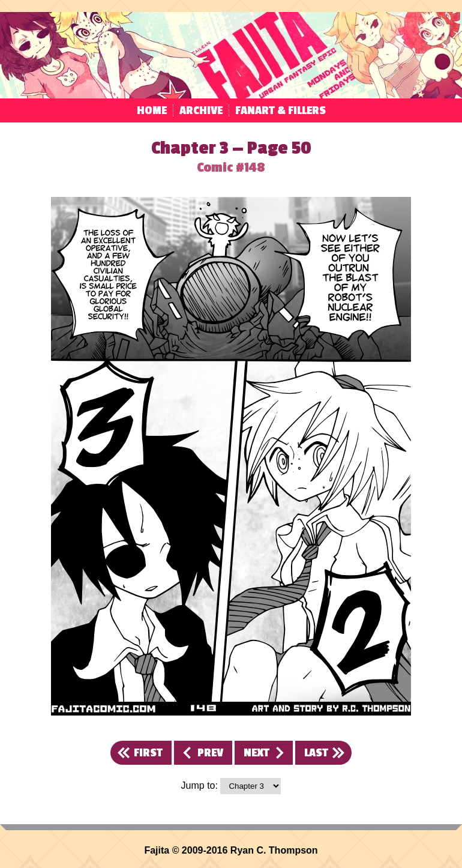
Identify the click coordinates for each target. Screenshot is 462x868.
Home (152, 110)
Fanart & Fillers (280, 110)
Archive (201, 110)
